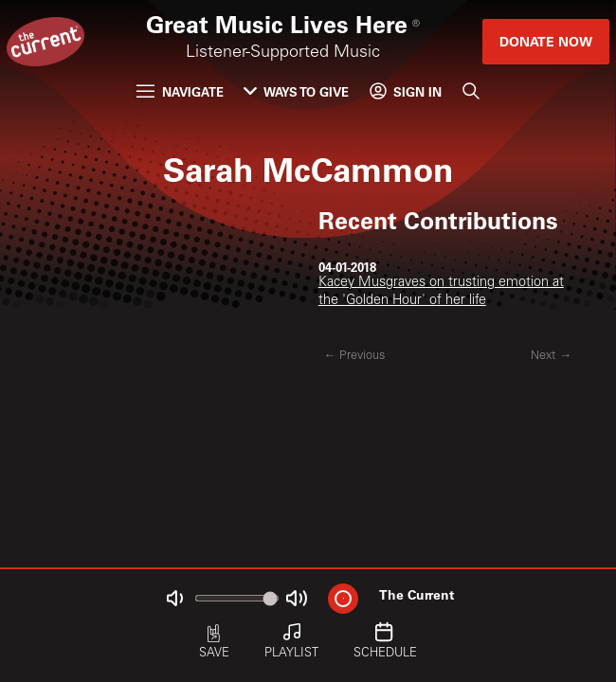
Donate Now (546, 41)
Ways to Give (296, 91)
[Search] (470, 91)
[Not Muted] (175, 598)
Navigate (180, 91)
